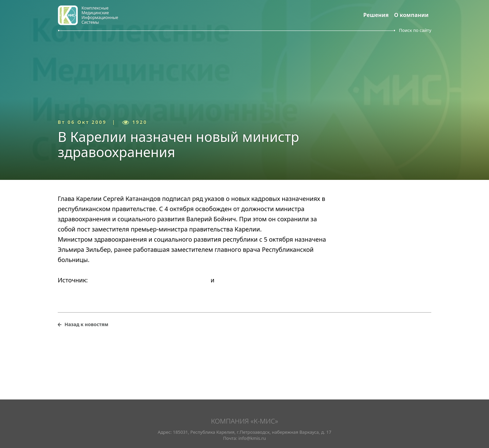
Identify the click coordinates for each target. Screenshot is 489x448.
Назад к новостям (86, 324)
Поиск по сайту (415, 30)
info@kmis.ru (252, 438)
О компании (411, 15)
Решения (376, 15)
